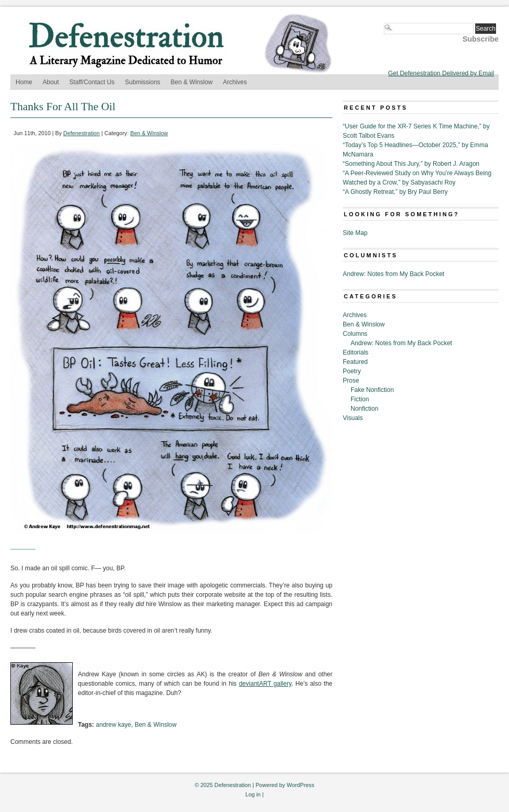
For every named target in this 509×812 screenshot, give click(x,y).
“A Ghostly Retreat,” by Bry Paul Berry (395, 192)
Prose (351, 381)
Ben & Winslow (192, 82)
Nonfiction (364, 409)
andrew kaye (113, 725)
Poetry (352, 371)
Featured (355, 362)
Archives (235, 82)
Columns (355, 334)
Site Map (355, 233)
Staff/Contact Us (92, 82)
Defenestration (82, 133)
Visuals (353, 418)
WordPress (300, 785)
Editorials (356, 352)
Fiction (360, 399)
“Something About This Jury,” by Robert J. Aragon (411, 164)
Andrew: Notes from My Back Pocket (393, 274)
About (51, 82)
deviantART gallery (265, 684)
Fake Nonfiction (372, 390)
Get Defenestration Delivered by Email (441, 73)
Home (24, 82)
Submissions (143, 82)
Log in (253, 794)
